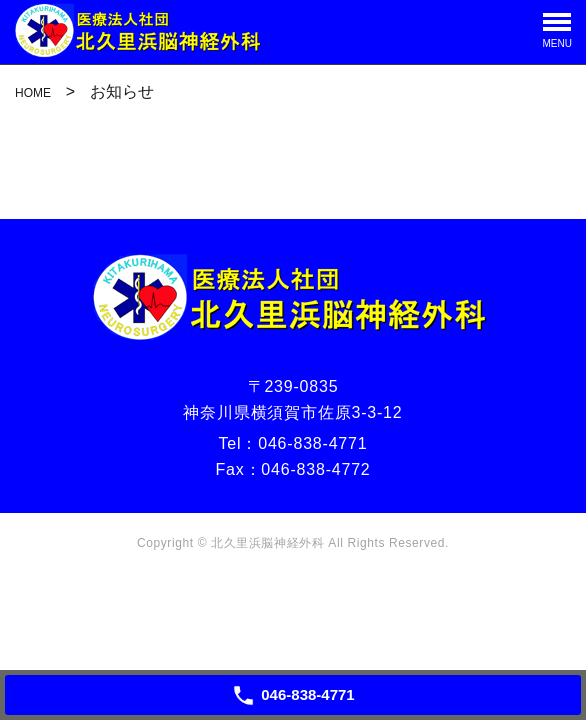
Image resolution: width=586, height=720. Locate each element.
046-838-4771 (312, 443)
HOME (33, 93)
